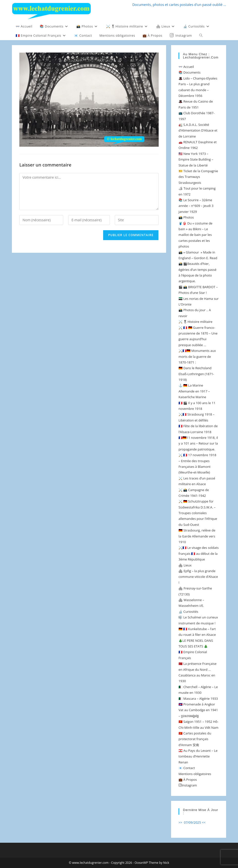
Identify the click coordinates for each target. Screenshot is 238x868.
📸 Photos (186, 217)
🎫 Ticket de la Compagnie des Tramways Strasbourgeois (198, 177)
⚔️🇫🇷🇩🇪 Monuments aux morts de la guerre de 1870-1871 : (197, 356)
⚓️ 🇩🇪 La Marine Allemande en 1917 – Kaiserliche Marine (194, 391)
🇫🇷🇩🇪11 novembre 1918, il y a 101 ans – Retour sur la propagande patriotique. (198, 443)
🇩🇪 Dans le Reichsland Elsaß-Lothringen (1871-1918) (196, 374)
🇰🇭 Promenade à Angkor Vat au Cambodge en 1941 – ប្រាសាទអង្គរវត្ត (198, 710)
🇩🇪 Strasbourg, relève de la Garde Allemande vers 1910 (197, 536)
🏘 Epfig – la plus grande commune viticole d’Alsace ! (198, 577)
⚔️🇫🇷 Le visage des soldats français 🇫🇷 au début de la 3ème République (199, 553)
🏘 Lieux (185, 565)
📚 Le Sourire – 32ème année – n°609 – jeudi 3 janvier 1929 (196, 206)
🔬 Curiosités (188, 612)
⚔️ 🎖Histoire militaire (195, 322)
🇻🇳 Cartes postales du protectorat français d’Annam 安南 (195, 739)
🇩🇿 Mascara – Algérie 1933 (198, 699)
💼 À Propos (188, 780)
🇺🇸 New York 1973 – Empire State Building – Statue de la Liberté (196, 159)
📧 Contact (187, 768)
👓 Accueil (186, 67)
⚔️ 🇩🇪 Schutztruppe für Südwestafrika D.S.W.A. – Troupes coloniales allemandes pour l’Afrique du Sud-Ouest (198, 513)
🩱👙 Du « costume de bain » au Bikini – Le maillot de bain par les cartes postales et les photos (195, 235)
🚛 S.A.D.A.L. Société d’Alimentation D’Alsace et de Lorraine (198, 130)
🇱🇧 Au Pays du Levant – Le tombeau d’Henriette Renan (198, 756)
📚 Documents (190, 72)
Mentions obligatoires (195, 774)
